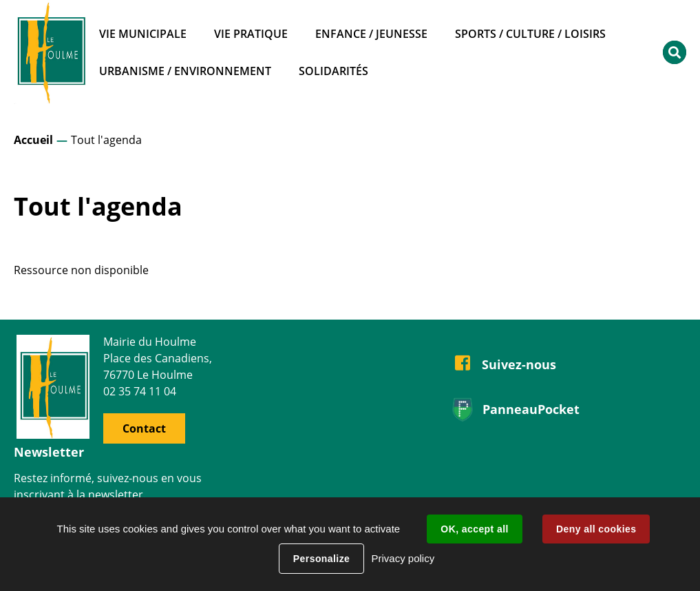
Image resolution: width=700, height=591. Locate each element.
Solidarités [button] (333, 71)
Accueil (33, 140)
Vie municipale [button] (143, 34)
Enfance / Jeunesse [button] (371, 34)
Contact (144, 428)
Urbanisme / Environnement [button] (185, 71)
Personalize (321, 559)
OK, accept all (474, 529)
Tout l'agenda (106, 140)
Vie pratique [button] (251, 34)
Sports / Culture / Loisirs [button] (530, 34)
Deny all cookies (596, 529)
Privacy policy (403, 558)
